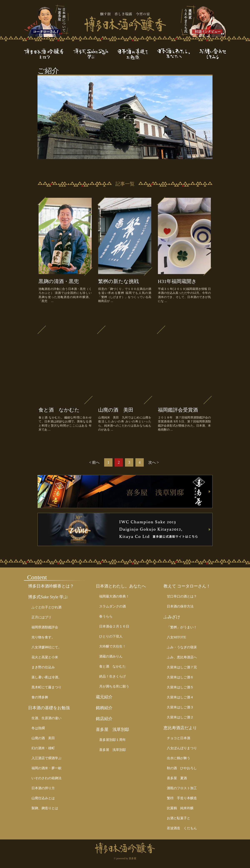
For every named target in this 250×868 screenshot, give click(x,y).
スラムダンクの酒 (112, 606)
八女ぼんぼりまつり (182, 748)
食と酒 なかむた (112, 666)
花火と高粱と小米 (45, 657)
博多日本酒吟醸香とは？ (49, 54)
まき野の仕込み (43, 667)
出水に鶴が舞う (179, 758)
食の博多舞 (40, 697)
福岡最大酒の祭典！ (114, 596)
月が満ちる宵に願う (114, 686)
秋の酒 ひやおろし (182, 768)
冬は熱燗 (38, 728)
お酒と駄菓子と (179, 818)
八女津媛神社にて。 (46, 647)
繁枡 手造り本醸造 (182, 798)
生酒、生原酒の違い (46, 718)
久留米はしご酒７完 (182, 667)
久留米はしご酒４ (180, 697)
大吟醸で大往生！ (112, 646)
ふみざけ (172, 617)
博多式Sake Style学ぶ (95, 54)
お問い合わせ (213, 54)
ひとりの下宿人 (111, 636)
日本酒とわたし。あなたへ (178, 54)
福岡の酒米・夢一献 (46, 768)
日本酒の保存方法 (180, 606)
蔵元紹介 (104, 697)
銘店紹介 (104, 719)
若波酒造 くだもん (182, 828)
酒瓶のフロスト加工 (182, 788)
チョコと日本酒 (179, 738)
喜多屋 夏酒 (177, 778)
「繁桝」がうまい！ (182, 627)
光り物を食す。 (43, 637)
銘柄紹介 (104, 708)
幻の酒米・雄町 (43, 748)
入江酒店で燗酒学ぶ (46, 758)
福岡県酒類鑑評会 (45, 627)
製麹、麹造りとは (45, 808)
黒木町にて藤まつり (46, 687)
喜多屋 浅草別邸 (112, 729)
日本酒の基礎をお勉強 (137, 54)
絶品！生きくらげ (112, 676)
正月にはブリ (41, 617)
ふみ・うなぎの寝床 (182, 647)
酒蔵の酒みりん (111, 656)
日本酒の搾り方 (43, 788)
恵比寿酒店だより (180, 728)
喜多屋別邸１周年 (112, 740)
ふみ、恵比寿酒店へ (182, 657)
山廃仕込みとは (43, 798)
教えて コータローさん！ (187, 586)
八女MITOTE (176, 637)
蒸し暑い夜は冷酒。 (46, 677)
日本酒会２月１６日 (114, 626)
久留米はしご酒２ (180, 717)
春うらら (106, 616)
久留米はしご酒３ (180, 707)
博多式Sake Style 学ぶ (48, 597)
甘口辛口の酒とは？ (182, 596)
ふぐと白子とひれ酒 (46, 607)
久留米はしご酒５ (180, 687)
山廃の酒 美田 (43, 738)
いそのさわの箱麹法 (46, 778)
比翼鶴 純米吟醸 (180, 808)
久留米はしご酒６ (180, 677)
